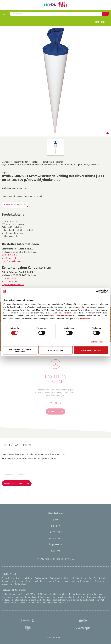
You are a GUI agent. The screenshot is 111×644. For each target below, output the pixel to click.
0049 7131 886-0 (9, 255)
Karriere (55, 526)
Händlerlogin (101, 22)
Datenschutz (56, 532)
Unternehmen (56, 538)
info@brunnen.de (9, 258)
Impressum (85, 319)
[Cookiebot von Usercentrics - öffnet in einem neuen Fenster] (97, 291)
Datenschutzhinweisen (62, 316)
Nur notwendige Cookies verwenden (20, 350)
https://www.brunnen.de (13, 261)
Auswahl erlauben (55, 350)
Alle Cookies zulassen (91, 350)
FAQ (55, 520)
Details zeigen (97, 342)
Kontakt (56, 551)
